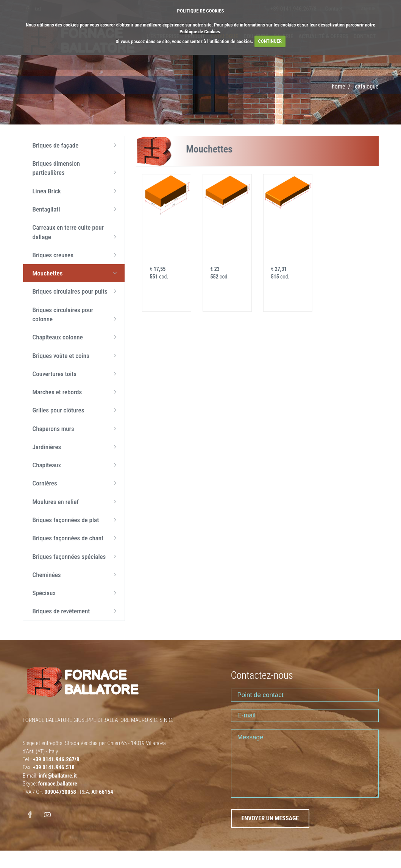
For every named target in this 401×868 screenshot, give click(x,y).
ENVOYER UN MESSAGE (270, 818)
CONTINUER (270, 41)
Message (305, 764)
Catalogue (367, 86)
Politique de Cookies (200, 32)
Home (338, 86)
